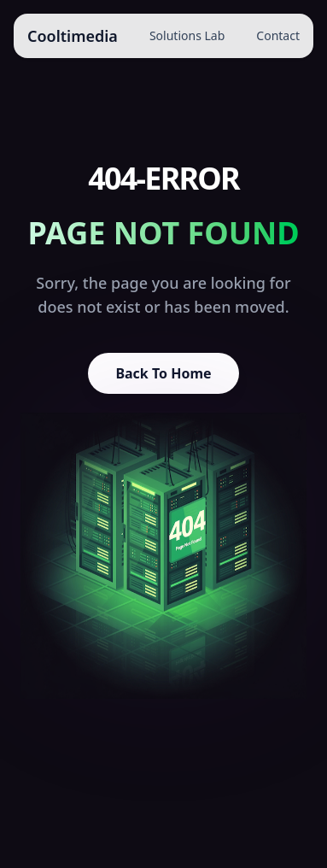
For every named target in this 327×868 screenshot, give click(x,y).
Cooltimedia (73, 36)
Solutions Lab (187, 35)
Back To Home (163, 373)
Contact (278, 35)
